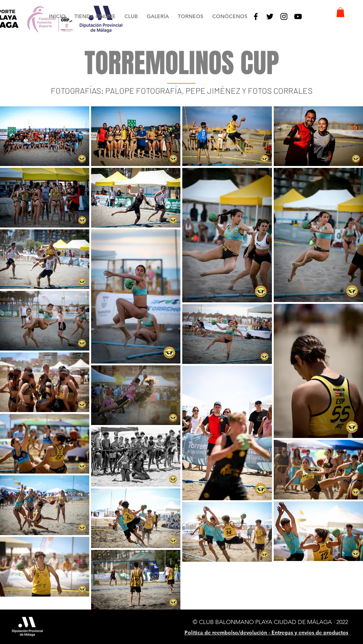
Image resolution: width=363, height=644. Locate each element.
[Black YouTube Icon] (298, 16)
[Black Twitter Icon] (270, 16)
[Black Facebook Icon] (256, 16)
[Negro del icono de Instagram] (284, 16)
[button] (131, 16)
